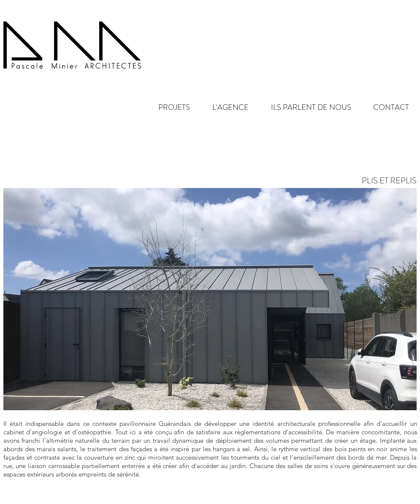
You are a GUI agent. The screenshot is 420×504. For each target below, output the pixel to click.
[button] (224, 108)
